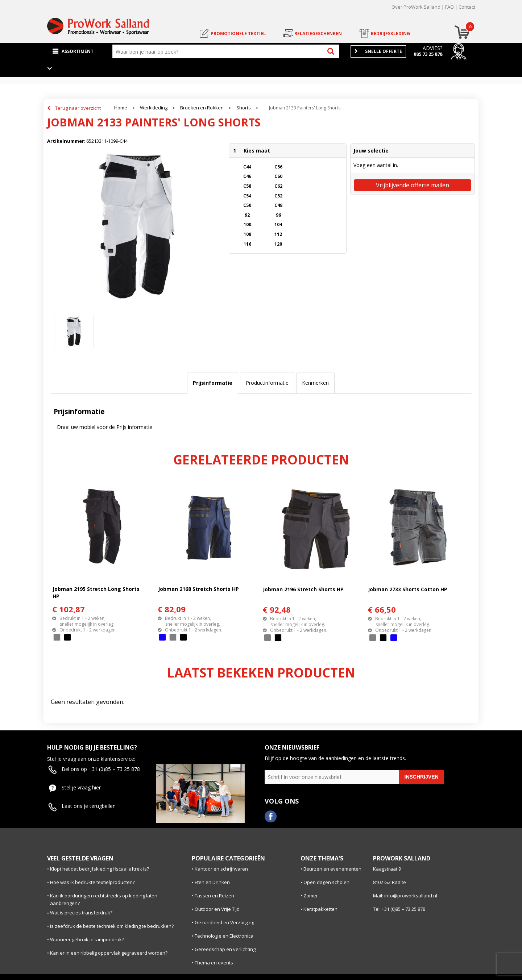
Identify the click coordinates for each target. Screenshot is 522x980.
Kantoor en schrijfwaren (221, 869)
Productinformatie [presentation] (267, 383)
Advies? (432, 48)
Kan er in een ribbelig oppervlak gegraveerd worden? (109, 953)
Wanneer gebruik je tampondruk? (87, 939)
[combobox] (219, 51)
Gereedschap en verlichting (225, 949)
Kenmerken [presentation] (315, 383)
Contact (467, 7)
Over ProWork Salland (416, 7)
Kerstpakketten (320, 909)
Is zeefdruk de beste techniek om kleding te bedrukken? (112, 926)
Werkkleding (154, 108)
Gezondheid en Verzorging (224, 922)
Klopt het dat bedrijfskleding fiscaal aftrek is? (100, 869)
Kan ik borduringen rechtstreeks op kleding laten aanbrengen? (104, 899)
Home (121, 108)
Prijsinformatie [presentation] (213, 383)
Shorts (244, 108)
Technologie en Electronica (224, 936)
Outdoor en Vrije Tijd (217, 909)
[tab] (213, 383)
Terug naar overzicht (78, 108)
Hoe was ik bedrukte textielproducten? (92, 882)
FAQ (449, 7)
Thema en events (214, 963)
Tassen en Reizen (214, 896)
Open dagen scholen (326, 882)
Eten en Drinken (212, 882)
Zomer (311, 896)
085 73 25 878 (428, 54)
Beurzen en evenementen (332, 869)
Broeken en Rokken (202, 108)
